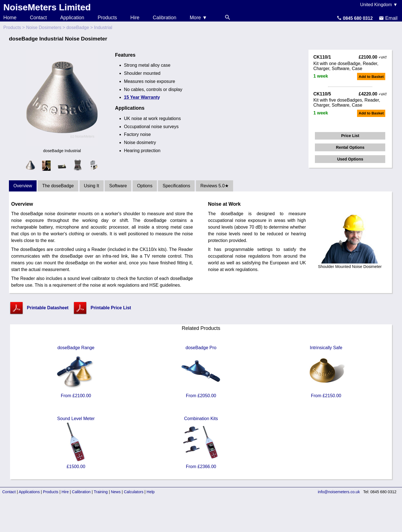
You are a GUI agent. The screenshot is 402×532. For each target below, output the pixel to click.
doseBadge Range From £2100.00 (76, 372)
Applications (29, 492)
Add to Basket (371, 77)
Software (118, 186)
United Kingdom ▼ (379, 5)
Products (107, 18)
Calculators (134, 492)
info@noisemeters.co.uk (339, 492)
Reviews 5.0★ (215, 186)
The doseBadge (58, 186)
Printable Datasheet (48, 308)
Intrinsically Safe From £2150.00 (326, 372)
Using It (92, 186)
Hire (135, 18)
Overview (23, 186)
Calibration (164, 18)
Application (72, 18)
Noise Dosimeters (44, 27)
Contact (38, 18)
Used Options (350, 159)
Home (10, 18)
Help (151, 492)
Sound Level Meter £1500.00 (76, 443)
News (116, 492)
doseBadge (78, 27)
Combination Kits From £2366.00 (201, 443)
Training (101, 492)
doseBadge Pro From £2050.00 (201, 372)
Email (388, 18)
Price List (350, 136)
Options (145, 186)
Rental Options (350, 147)
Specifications (176, 186)
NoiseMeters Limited (47, 7)
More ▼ (198, 18)
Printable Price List (111, 308)
